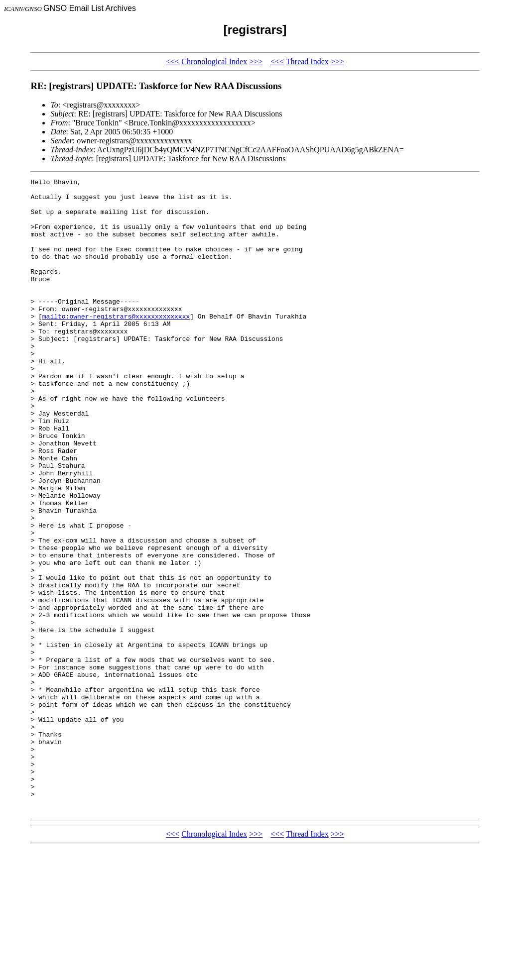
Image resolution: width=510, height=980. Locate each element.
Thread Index (307, 61)
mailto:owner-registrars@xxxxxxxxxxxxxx (116, 344)
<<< (173, 61)
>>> (256, 61)
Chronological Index (214, 61)
